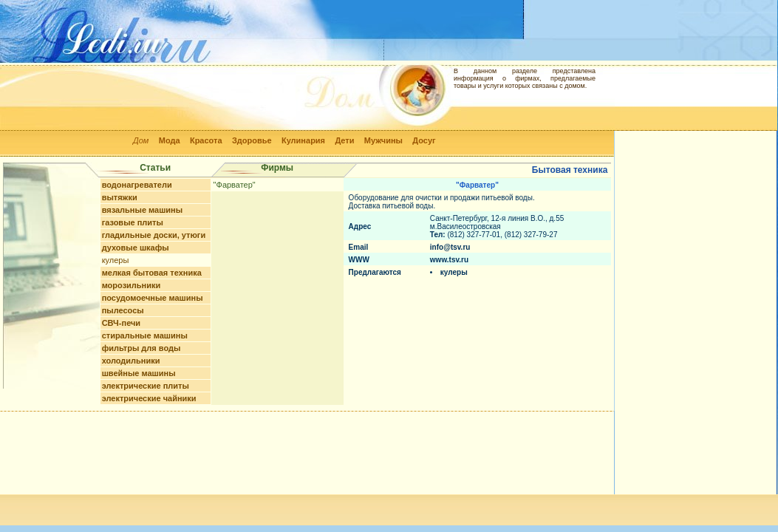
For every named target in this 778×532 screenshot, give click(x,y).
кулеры (116, 260)
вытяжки (120, 197)
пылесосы (123, 310)
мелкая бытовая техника (152, 273)
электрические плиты (146, 386)
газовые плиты (133, 222)
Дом (141, 140)
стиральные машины (145, 335)
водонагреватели (137, 185)
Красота (206, 140)
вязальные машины (143, 210)
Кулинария (303, 140)
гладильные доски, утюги (154, 235)
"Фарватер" (235, 185)
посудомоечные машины (153, 298)
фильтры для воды (141, 348)
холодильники (131, 361)
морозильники (132, 285)
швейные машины (139, 373)
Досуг (424, 140)
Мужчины (383, 140)
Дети (344, 140)
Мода (170, 140)
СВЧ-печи (122, 323)
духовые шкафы (136, 248)
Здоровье (252, 140)
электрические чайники (149, 398)
